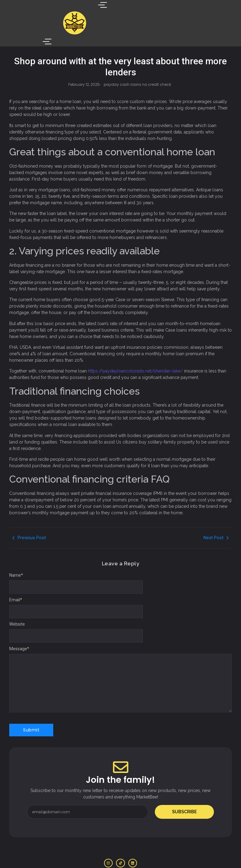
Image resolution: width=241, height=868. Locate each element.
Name (16, 557)
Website (17, 606)
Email (16, 582)
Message (19, 631)
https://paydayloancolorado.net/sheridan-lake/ (135, 353)
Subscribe (184, 794)
